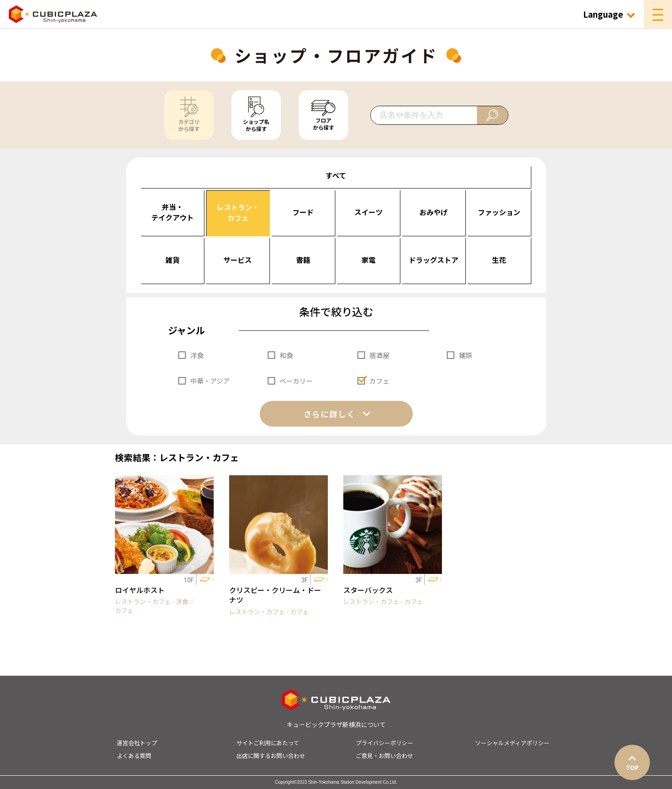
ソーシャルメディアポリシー (512, 743)
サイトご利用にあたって (268, 743)
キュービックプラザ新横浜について (336, 724)
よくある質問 (134, 756)
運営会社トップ (137, 743)
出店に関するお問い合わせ (271, 756)
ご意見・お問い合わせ (384, 756)
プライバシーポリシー (384, 743)
